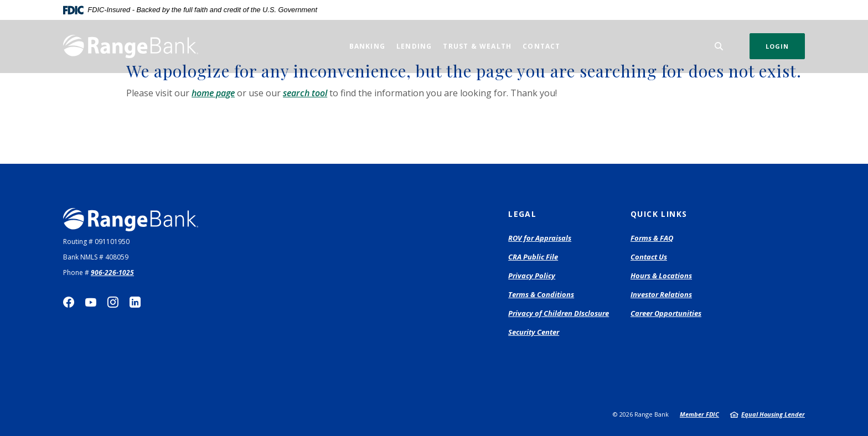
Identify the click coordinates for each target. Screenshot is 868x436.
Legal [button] (522, 214)
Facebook (69, 302)
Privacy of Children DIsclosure (559, 313)
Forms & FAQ (652, 238)
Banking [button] (367, 46)
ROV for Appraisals (540, 238)
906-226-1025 (112, 272)
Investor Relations (661, 294)
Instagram (113, 302)
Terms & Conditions (541, 294)
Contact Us (649, 257)
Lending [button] (414, 46)
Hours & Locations (661, 276)
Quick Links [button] (659, 214)
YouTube (91, 302)
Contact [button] (541, 46)
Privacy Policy (532, 276)
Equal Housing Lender (773, 414)
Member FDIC (699, 414)
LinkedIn (135, 302)
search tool (305, 93)
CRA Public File (533, 257)
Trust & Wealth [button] (477, 46)
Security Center (534, 332)
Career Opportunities (666, 313)
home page (213, 93)
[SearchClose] (719, 46)
